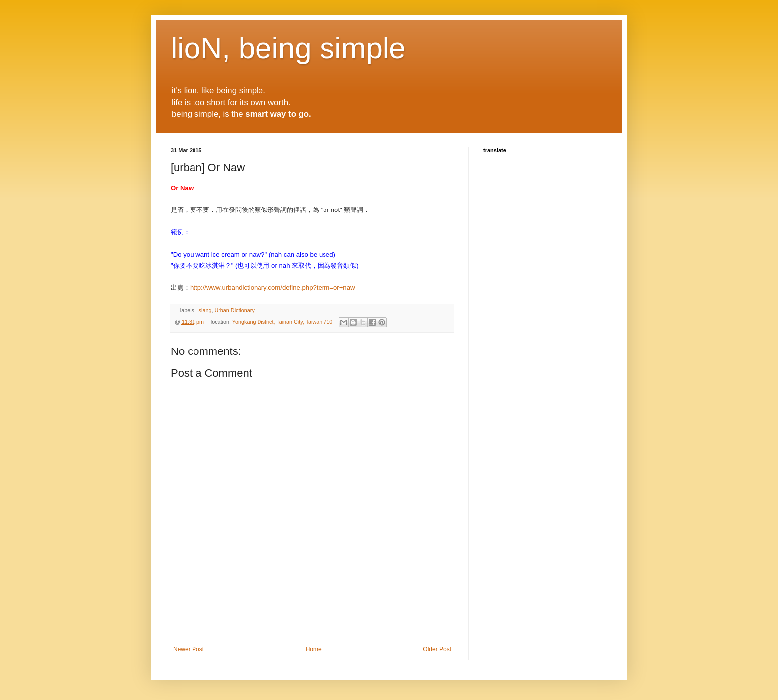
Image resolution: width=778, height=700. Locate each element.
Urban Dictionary (234, 310)
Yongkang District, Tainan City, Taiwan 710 (282, 322)
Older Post (437, 649)
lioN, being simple (288, 48)
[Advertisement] (312, 619)
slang (205, 310)
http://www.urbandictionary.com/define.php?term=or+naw (273, 288)
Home (314, 649)
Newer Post (189, 649)
